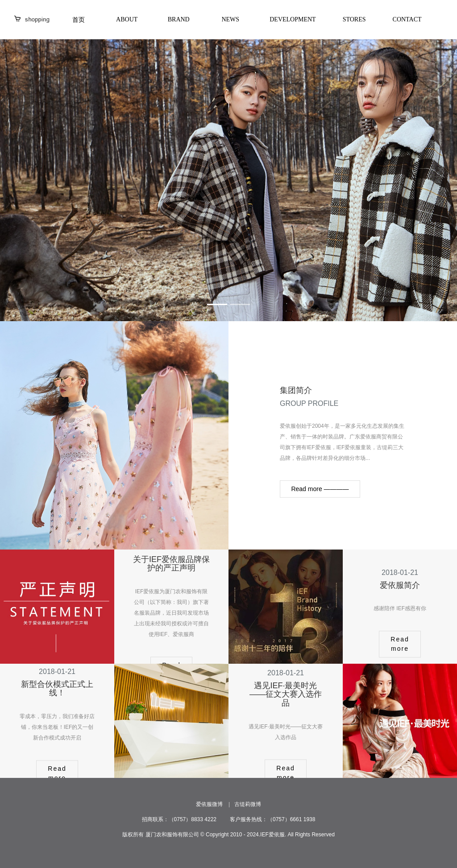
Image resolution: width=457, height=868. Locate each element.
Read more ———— (320, 489)
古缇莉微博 (248, 804)
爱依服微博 (209, 804)
